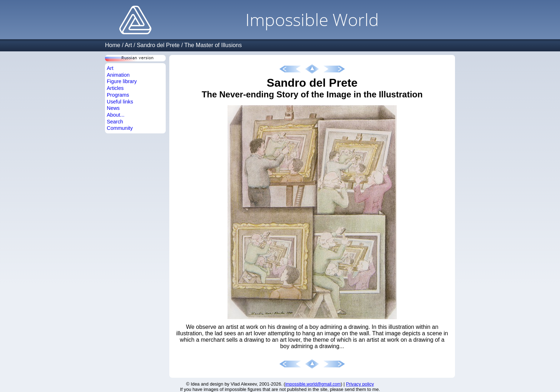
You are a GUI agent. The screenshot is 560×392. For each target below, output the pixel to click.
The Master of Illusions (213, 45)
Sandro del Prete (158, 45)
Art (128, 45)
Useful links (120, 102)
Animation (118, 75)
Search (115, 122)
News (113, 108)
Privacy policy (360, 384)
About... (116, 115)
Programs (118, 95)
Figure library (122, 81)
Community (120, 128)
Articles (115, 88)
